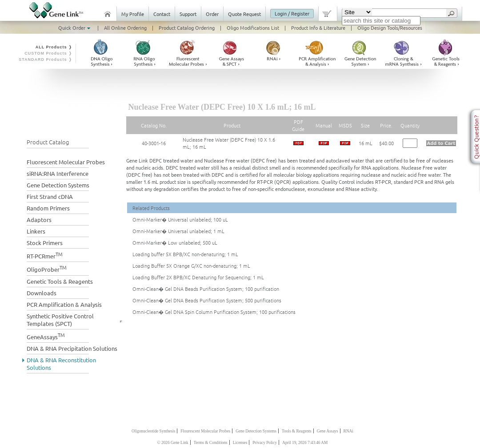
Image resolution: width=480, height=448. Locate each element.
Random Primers (48, 208)
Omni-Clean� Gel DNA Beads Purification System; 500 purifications (207, 300)
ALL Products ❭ (54, 47)
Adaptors (39, 220)
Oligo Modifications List (253, 28)
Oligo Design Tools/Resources (390, 28)
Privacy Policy (265, 443)
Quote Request (244, 14)
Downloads (42, 293)
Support (188, 14)
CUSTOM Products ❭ (48, 53)
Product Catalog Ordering (187, 28)
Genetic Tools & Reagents (60, 281)
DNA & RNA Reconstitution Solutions (61, 364)
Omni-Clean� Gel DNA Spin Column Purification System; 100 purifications (214, 312)
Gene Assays (328, 431)
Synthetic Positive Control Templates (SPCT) (60, 320)
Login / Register (292, 13)
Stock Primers (45, 243)
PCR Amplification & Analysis (64, 304)
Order (212, 14)
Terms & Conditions (211, 443)
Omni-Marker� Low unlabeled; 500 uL (175, 242)
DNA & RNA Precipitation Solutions (72, 348)
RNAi (348, 431)
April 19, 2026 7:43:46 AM (305, 443)
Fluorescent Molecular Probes (66, 162)
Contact (162, 14)
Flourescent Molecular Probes (205, 431)
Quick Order (75, 28)
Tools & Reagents (297, 431)
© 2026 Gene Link (173, 443)
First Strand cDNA (50, 196)
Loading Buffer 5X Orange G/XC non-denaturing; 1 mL (191, 266)
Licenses (240, 443)
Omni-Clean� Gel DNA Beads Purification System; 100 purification (206, 289)
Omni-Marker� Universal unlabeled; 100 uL (180, 219)
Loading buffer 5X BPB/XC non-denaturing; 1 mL (185, 254)
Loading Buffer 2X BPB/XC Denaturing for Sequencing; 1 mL (198, 277)
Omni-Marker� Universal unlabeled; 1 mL (178, 231)
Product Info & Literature (318, 28)
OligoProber (47, 268)
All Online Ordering (125, 28)
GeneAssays (46, 336)
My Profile (133, 14)
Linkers (36, 231)
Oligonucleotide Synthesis (153, 431)
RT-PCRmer (45, 255)
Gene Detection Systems (58, 185)
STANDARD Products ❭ (46, 59)
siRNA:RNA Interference (58, 173)
